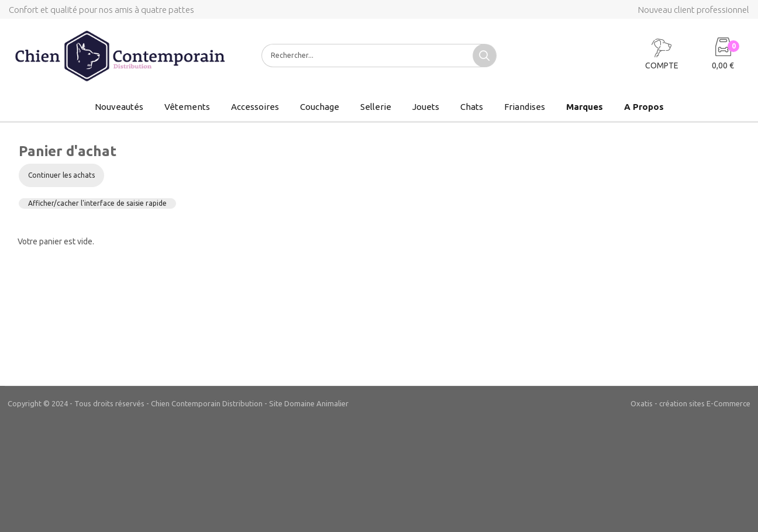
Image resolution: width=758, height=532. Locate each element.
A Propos (644, 107)
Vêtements (187, 107)
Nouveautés (119, 107)
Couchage (320, 107)
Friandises (525, 107)
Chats (472, 107)
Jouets (426, 107)
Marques (585, 107)
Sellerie (376, 107)
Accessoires (255, 107)
